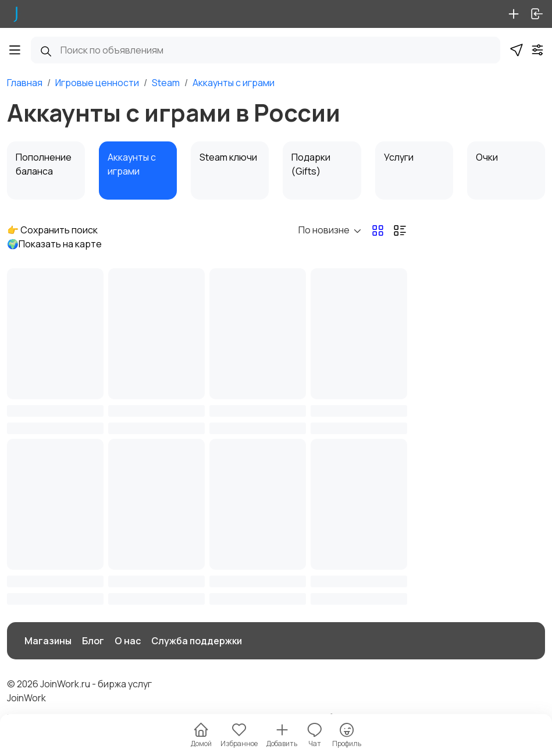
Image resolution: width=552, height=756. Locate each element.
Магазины (48, 641)
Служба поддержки (197, 641)
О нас (128, 641)
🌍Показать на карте (54, 244)
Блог (93, 641)
